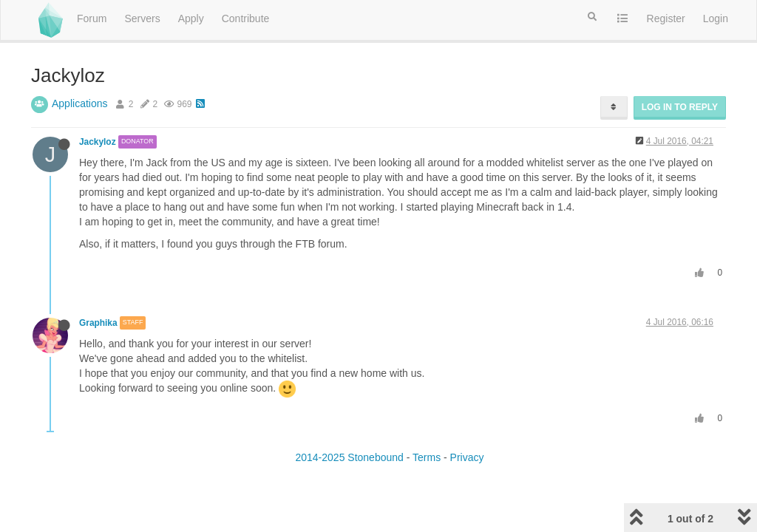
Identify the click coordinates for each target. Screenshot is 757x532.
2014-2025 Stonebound (349, 457)
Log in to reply (680, 107)
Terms (427, 457)
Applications (80, 103)
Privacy (467, 457)
